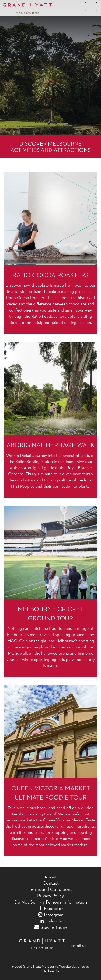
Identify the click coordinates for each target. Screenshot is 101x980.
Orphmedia (51, 971)
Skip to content (20, 19)
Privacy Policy (50, 896)
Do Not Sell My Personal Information (51, 902)
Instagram (50, 915)
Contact (51, 883)
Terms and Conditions (50, 889)
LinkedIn (50, 921)
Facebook (50, 908)
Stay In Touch (51, 927)
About (50, 877)
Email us (78, 945)
